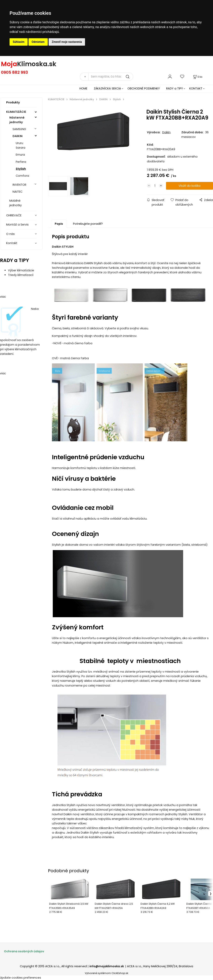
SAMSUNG (19, 129)
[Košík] (197, 77)
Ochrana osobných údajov (24, 951)
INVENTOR (19, 185)
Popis (59, 224)
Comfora (22, 176)
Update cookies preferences (21, 978)
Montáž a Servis (17, 225)
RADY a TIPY (175, 88)
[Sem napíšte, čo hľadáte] (111, 77)
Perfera (21, 162)
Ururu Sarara (21, 145)
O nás (10, 234)
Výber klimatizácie (21, 270)
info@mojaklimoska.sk (107, 966)
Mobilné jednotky (16, 203)
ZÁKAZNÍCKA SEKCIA (107, 88)
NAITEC (18, 192)
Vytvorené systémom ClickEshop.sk (106, 973)
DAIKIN (18, 136)
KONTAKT (196, 88)
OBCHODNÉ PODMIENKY (144, 88)
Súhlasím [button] (19, 42)
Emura (20, 155)
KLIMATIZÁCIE (16, 112)
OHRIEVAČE (14, 215)
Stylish (21, 169)
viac (3, 297)
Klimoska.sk (37, 64)
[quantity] (155, 186)
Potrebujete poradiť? (88, 224)
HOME (83, 88)
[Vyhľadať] (84, 77)
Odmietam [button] (38, 42)
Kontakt (12, 243)
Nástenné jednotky (17, 120)
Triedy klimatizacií (21, 275)
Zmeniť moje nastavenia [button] (67, 42)
